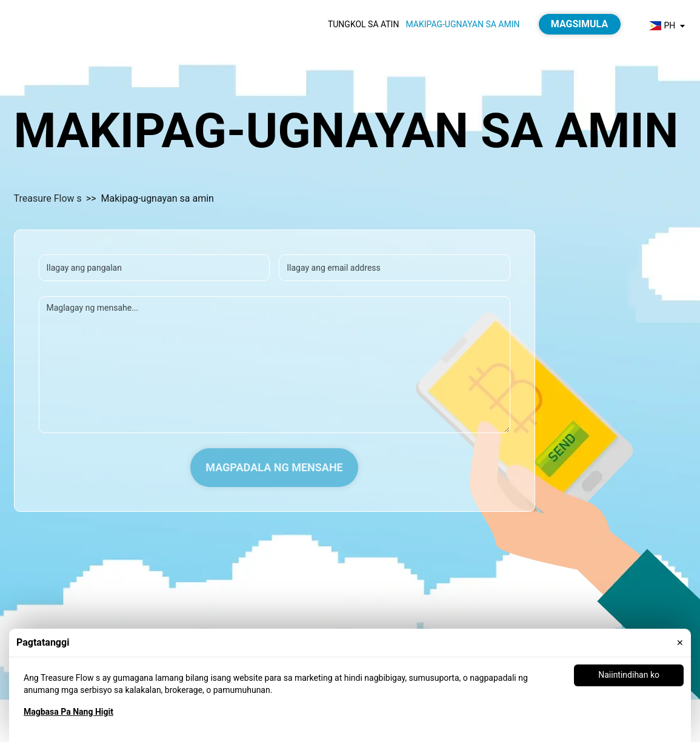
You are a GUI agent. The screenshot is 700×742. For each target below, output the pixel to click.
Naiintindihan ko (629, 675)
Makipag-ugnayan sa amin (462, 24)
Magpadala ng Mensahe (274, 467)
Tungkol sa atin (364, 24)
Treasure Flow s (48, 198)
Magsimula (579, 24)
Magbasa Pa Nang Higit (68, 712)
